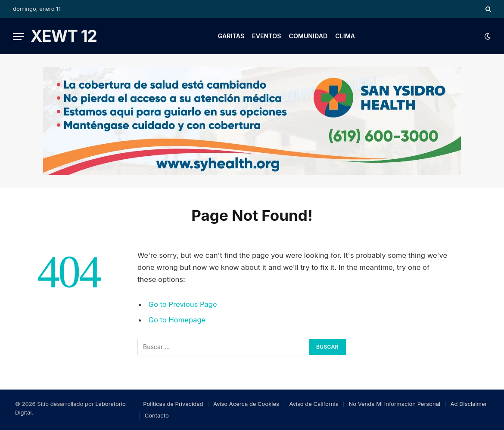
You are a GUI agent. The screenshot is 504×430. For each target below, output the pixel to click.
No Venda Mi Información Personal (394, 404)
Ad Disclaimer (469, 404)
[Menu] (19, 36)
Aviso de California (314, 404)
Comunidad (308, 36)
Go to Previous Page (183, 304)
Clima (345, 36)
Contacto (157, 415)
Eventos (266, 36)
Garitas (231, 36)
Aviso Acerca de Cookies (246, 404)
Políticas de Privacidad (173, 404)
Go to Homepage (177, 320)
